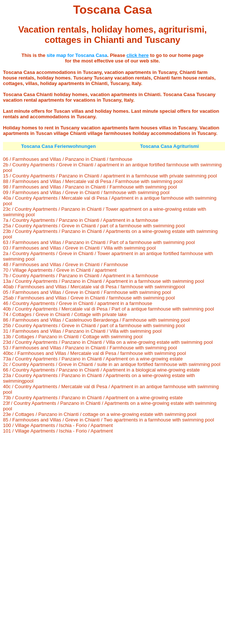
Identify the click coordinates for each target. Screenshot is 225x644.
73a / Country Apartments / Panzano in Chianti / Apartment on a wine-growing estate (93, 359)
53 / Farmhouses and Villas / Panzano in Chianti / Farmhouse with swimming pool (90, 348)
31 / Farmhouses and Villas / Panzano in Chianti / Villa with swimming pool (82, 331)
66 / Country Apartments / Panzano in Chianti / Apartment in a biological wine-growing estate (101, 370)
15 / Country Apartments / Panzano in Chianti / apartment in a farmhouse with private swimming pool (110, 176)
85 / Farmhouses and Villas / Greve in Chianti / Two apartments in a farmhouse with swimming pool (108, 420)
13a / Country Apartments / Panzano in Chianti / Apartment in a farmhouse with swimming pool (103, 281)
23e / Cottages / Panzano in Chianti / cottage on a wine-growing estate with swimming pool (100, 414)
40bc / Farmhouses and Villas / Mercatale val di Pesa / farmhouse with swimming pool (95, 353)
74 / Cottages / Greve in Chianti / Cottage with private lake (65, 314)
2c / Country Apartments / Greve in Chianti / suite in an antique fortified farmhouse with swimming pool (112, 364)
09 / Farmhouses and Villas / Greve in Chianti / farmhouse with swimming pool (86, 192)
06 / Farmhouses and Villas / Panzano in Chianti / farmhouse (68, 159)
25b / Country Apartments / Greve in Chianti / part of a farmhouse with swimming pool (94, 326)
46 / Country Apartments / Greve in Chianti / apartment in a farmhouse (78, 303)
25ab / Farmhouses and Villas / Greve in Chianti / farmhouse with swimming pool (89, 298)
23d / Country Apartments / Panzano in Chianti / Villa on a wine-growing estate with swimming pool (108, 342)
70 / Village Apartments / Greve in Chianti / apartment (60, 270)
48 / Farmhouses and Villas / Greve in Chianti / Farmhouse (66, 265)
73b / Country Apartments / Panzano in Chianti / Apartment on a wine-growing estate (93, 398)
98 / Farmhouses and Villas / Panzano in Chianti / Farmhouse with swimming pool (90, 187)
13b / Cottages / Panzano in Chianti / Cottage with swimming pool (73, 337)
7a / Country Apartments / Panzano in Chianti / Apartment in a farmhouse (81, 220)
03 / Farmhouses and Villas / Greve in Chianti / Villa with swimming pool (79, 248)
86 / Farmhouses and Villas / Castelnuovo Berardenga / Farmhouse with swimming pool (96, 320)
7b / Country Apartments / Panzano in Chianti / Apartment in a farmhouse (81, 276)
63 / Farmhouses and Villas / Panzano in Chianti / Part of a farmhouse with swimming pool (99, 242)
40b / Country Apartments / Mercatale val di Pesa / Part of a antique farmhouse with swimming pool (108, 309)
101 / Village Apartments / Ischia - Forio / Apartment (58, 431)
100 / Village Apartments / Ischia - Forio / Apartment (58, 425)
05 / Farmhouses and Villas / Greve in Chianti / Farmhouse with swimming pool (87, 292)
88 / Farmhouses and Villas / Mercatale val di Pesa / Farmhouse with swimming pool (93, 181)
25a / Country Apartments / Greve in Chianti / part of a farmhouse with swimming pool (94, 226)
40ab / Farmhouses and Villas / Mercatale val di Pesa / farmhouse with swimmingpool (94, 287)
